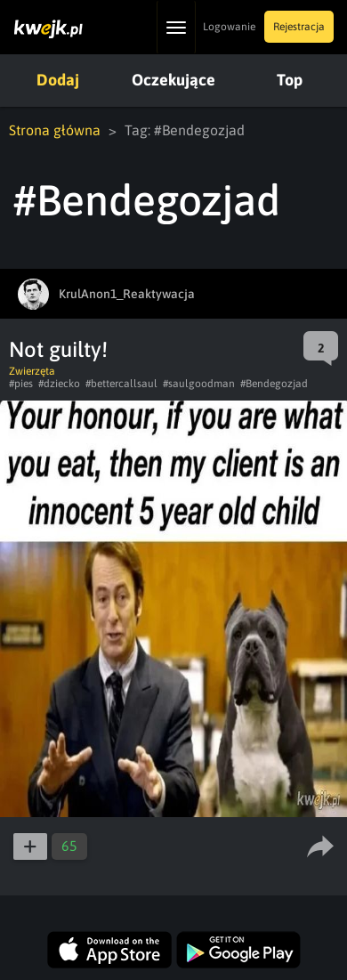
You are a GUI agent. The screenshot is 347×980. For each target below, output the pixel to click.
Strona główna (55, 130)
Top (290, 80)
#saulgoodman (199, 384)
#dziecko (59, 384)
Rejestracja (299, 27)
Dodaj (58, 80)
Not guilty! (58, 349)
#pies (21, 384)
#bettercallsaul (121, 384)
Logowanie (229, 27)
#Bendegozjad (274, 384)
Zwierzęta (32, 371)
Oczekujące (173, 80)
